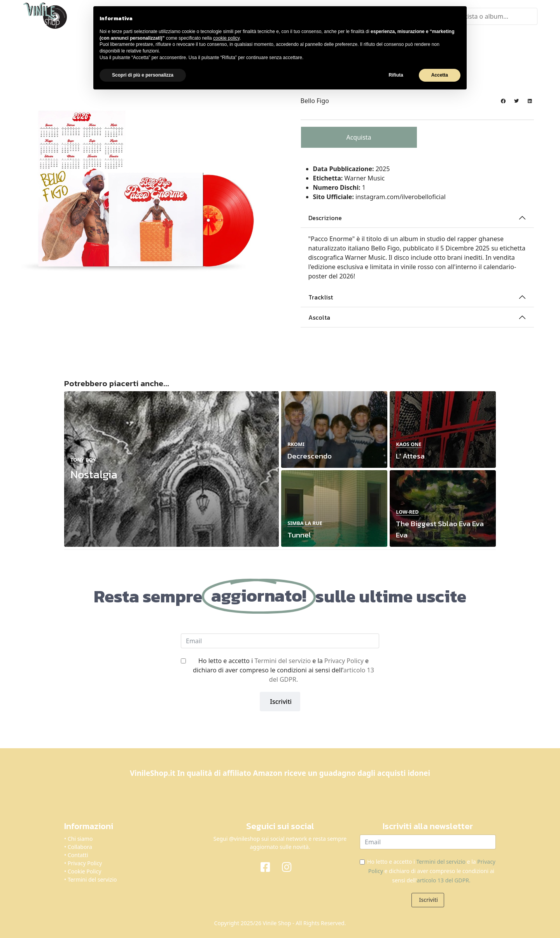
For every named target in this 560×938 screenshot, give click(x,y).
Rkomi (296, 443)
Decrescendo (310, 455)
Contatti (78, 854)
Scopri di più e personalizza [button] (143, 75)
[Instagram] (291, 866)
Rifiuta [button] (396, 75)
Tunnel (299, 534)
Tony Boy (83, 458)
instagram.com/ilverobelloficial (401, 196)
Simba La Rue (305, 522)
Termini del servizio (283, 660)
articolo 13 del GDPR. (444, 879)
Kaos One (409, 443)
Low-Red (407, 511)
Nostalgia (94, 473)
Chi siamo (80, 838)
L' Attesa (410, 455)
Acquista (359, 136)
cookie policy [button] (226, 38)
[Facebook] (269, 866)
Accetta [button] (440, 75)
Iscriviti (280, 700)
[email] (280, 640)
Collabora (80, 846)
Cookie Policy (84, 871)
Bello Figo (315, 100)
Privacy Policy (344, 660)
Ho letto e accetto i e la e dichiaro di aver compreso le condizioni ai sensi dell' (283, 669)
